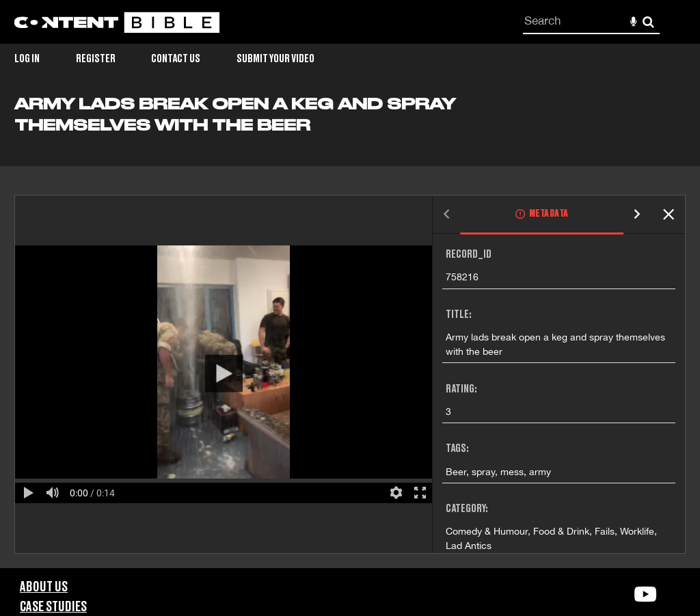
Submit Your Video (275, 59)
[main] (350, 332)
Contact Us (176, 59)
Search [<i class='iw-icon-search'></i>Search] (648, 22)
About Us (44, 587)
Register (96, 59)
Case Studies (53, 607)
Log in (27, 59)
